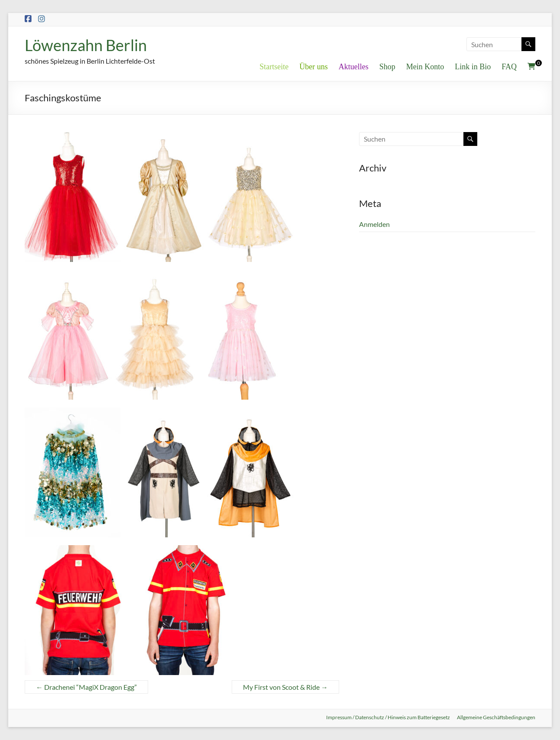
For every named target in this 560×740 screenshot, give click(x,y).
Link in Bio (473, 67)
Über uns (314, 67)
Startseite (274, 67)
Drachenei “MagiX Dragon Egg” (86, 687)
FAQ (509, 67)
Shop (387, 67)
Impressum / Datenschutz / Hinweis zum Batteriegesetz (388, 717)
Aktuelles (354, 67)
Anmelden (374, 224)
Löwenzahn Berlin (86, 45)
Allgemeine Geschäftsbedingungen (496, 717)
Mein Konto (425, 67)
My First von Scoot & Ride (285, 687)
